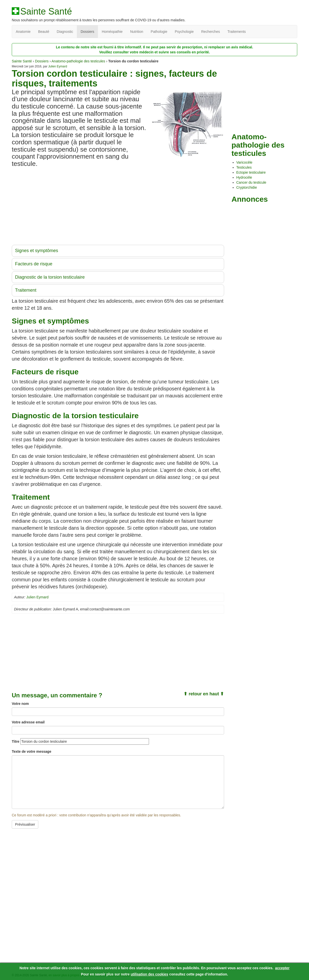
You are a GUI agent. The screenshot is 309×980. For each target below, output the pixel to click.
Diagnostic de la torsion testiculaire (50, 277)
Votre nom (20, 704)
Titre (16, 741)
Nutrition (137, 32)
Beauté (44, 32)
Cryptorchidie (247, 187)
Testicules (244, 167)
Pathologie (159, 32)
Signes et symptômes (37, 251)
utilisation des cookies (149, 974)
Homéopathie (112, 32)
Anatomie (23, 32)
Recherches (210, 32)
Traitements (237, 32)
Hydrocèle (244, 177)
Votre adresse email (28, 722)
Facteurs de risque (34, 264)
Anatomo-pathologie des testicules (78, 61)
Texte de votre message (32, 751)
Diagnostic (65, 32)
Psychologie (184, 32)
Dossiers (87, 32)
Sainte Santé (46, 12)
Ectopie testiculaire (251, 172)
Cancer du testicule (251, 182)
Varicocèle (244, 162)
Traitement (26, 290)
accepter (282, 968)
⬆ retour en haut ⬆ (204, 694)
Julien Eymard (57, 66)
